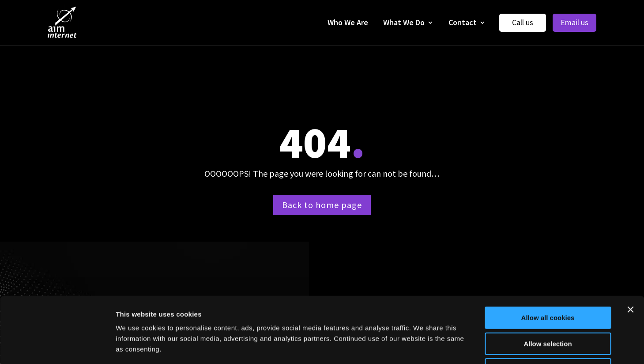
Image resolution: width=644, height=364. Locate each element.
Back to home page (322, 205)
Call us (523, 22)
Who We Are (348, 22)
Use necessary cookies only (548, 308)
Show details (463, 347)
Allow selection (548, 282)
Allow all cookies (548, 256)
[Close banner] (630, 248)
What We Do (404, 22)
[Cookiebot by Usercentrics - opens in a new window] (57, 347)
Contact (463, 22)
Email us (574, 22)
